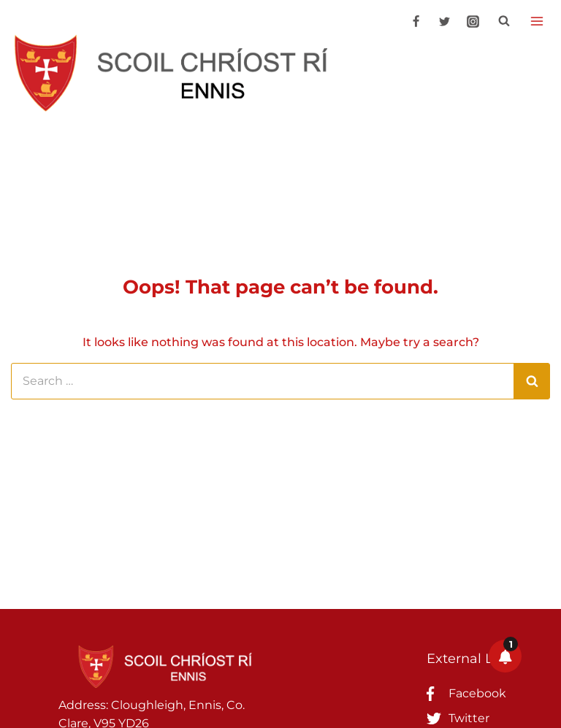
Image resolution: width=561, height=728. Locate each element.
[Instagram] (473, 21)
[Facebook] (416, 21)
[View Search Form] (504, 21)
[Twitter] (444, 21)
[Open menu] (537, 21)
